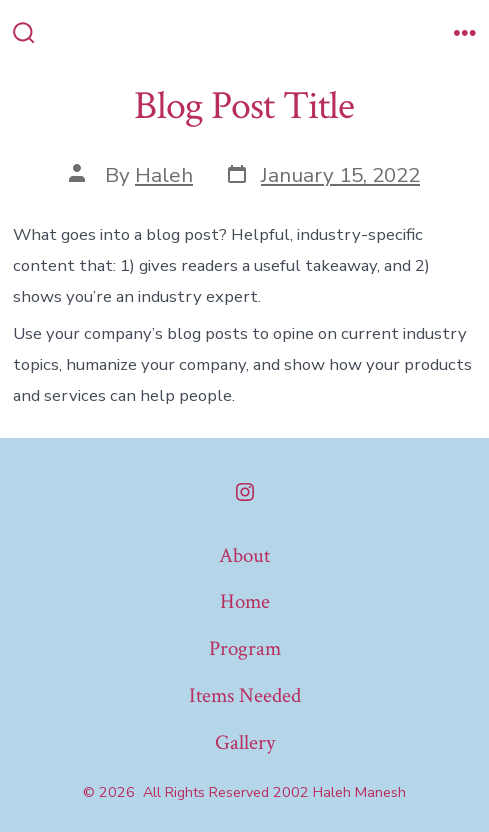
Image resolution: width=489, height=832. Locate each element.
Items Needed (245, 695)
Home (245, 601)
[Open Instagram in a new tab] (245, 492)
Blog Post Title (244, 106)
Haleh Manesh (359, 792)
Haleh (164, 175)
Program (245, 648)
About (244, 555)
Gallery (245, 742)
